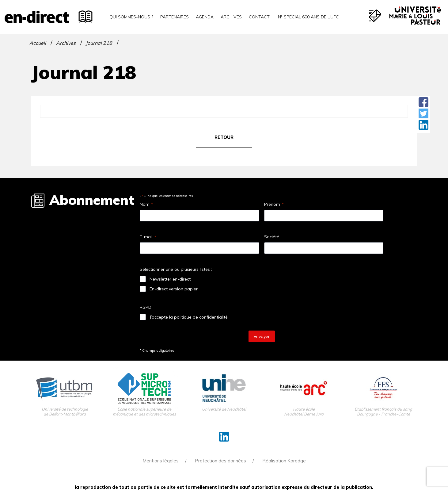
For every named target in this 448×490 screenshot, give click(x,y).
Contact (259, 17)
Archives (231, 17)
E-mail (148, 237)
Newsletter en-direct (170, 279)
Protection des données (220, 461)
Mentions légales (161, 461)
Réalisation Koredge (284, 461)
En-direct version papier (174, 289)
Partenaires (175, 17)
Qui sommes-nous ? (131, 17)
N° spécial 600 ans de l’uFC (308, 17)
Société (272, 237)
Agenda (205, 17)
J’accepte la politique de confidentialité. (189, 317)
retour (224, 137)
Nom (146, 204)
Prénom (274, 204)
